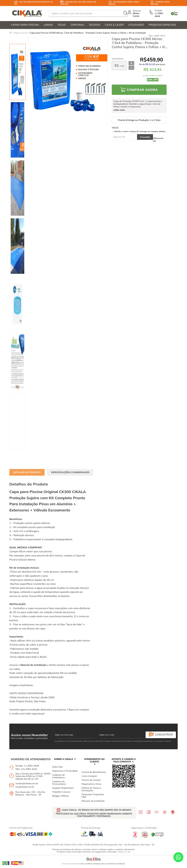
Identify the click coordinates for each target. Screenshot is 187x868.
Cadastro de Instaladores (59, 776)
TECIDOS (95, 25)
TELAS (62, 25)
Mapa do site (125, 852)
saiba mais (119, 110)
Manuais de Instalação (93, 801)
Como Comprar (89, 776)
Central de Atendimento (94, 772)
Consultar (145, 137)
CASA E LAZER (114, 25)
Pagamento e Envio (91, 784)
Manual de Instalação (33, 665)
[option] (17, 72)
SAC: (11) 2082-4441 (26, 769)
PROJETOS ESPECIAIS (162, 25)
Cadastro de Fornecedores (59, 783)
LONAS (48, 25)
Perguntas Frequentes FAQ (93, 796)
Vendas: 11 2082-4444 (27, 766)
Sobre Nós (58, 767)
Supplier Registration (63, 788)
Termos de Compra (91, 780)
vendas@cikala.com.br (27, 783)
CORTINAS (77, 25)
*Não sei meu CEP (158, 139)
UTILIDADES (136, 25)
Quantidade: (118, 59)
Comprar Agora (142, 90)
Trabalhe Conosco (61, 792)
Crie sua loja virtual (71, 864)
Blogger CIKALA (61, 796)
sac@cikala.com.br (25, 787)
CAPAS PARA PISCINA (25, 25)
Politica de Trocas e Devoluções (91, 789)
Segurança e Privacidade (65, 771)
